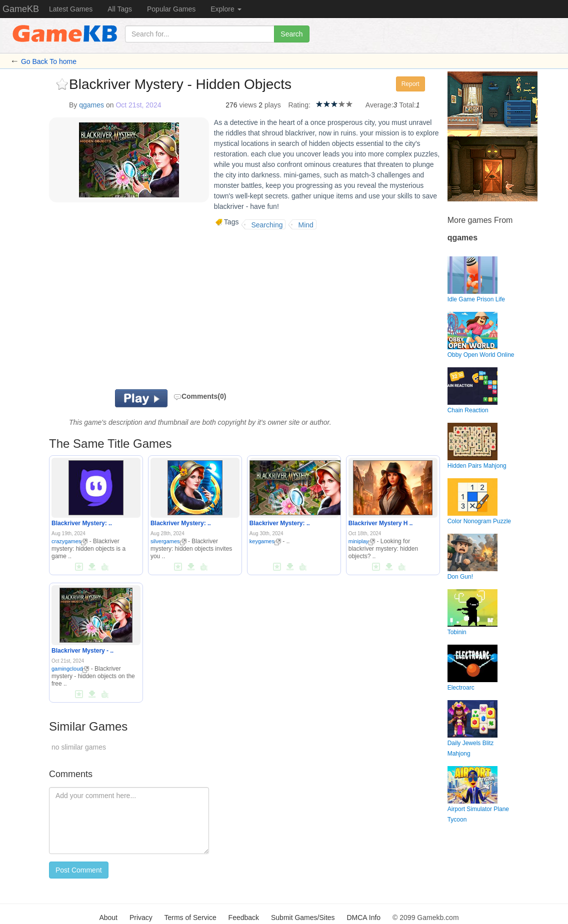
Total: (407, 105)
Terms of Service (190, 918)
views (248, 105)
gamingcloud (70, 669)
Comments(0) (200, 396)
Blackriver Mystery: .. (82, 523)
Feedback (244, 918)
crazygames (69, 541)
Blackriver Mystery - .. (82, 651)
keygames (265, 541)
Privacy (141, 918)
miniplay (362, 541)
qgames (91, 105)
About (108, 918)
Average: (379, 105)
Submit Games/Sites (303, 918)
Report (410, 84)
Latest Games (71, 9)
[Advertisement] (166, 309)
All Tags (120, 9)
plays (273, 105)
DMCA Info (363, 918)
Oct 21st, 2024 (138, 105)
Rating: (299, 105)
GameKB (21, 9)
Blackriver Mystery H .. (381, 523)
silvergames (168, 541)
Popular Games (171, 9)
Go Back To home (49, 61)
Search (291, 34)
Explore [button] (226, 9)
